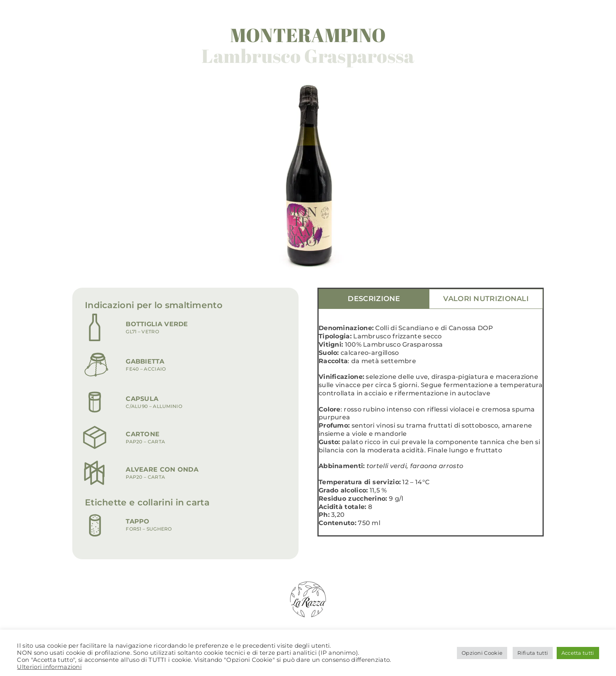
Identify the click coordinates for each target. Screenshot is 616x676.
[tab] (374, 299)
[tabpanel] (431, 430)
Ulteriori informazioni (49, 667)
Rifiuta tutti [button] (533, 653)
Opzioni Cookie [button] (482, 653)
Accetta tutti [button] (578, 653)
